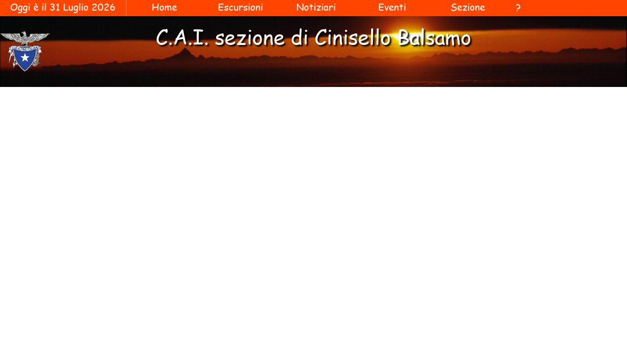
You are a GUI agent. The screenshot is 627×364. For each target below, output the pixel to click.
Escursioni (240, 7)
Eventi (392, 7)
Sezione (468, 7)
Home (164, 7)
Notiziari (316, 7)
